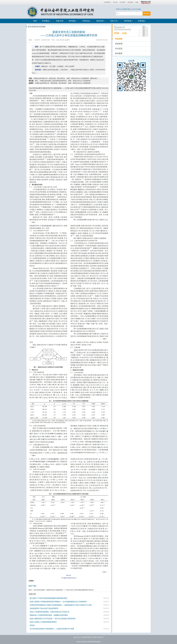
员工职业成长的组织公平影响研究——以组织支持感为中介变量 (52, 629)
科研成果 (42, 27)
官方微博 (122, 2)
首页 (35, 21)
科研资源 (129, 21)
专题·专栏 (60, 21)
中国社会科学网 (145, 2)
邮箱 (137, 2)
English (139, 9)
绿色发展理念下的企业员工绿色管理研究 (44, 608)
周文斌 (32, 625)
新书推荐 (119, 53)
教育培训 (101, 21)
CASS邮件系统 (126, 9)
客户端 (115, 2)
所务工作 (115, 21)
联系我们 (142, 21)
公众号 (133, 9)
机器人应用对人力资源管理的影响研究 (43, 622)
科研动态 (87, 21)
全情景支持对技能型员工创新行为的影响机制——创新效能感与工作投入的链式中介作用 (61, 605)
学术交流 (119, 49)
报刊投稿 (130, 2)
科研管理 (119, 44)
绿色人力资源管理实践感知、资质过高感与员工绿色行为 (50, 612)
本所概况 (46, 21)
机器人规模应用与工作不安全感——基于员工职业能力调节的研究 (53, 619)
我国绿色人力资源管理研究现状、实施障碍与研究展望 (49, 615)
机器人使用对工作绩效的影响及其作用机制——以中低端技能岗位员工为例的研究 (58, 602)
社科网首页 (107, 2)
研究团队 (73, 21)
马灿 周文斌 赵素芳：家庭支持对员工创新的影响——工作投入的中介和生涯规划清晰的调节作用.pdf (63, 590)
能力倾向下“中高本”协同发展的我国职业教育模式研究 (48, 598)
